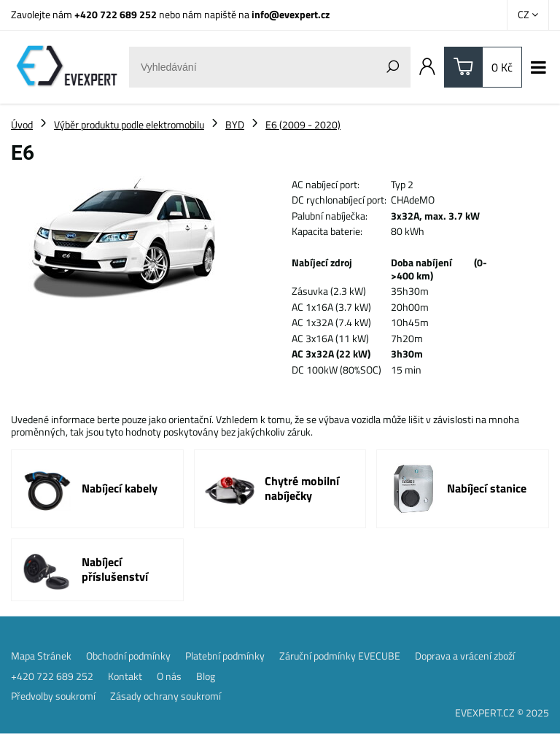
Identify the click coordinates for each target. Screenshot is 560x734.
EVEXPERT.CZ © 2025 (502, 712)
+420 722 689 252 (116, 14)
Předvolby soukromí (53, 696)
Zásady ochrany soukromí (166, 696)
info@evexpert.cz (291, 14)
